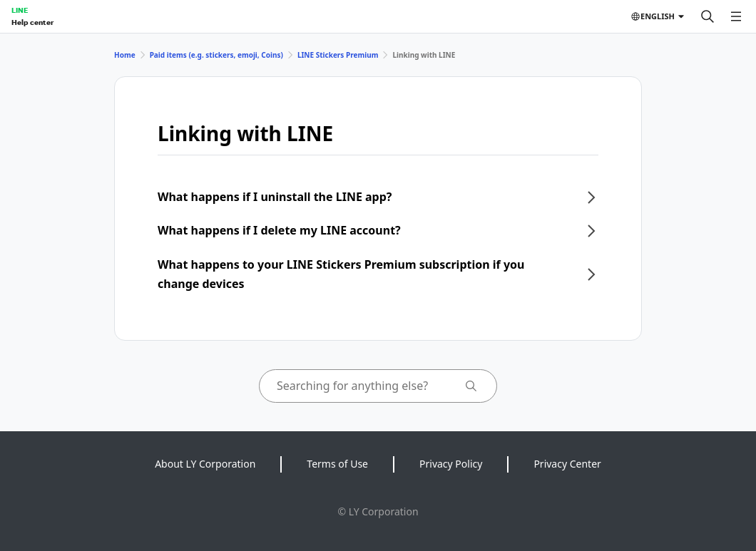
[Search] (708, 16)
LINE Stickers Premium (338, 55)
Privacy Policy (451, 464)
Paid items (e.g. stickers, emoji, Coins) (216, 55)
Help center (32, 22)
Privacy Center (567, 464)
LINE (20, 10)
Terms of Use (337, 464)
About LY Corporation (205, 464)
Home (125, 55)
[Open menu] (736, 16)
